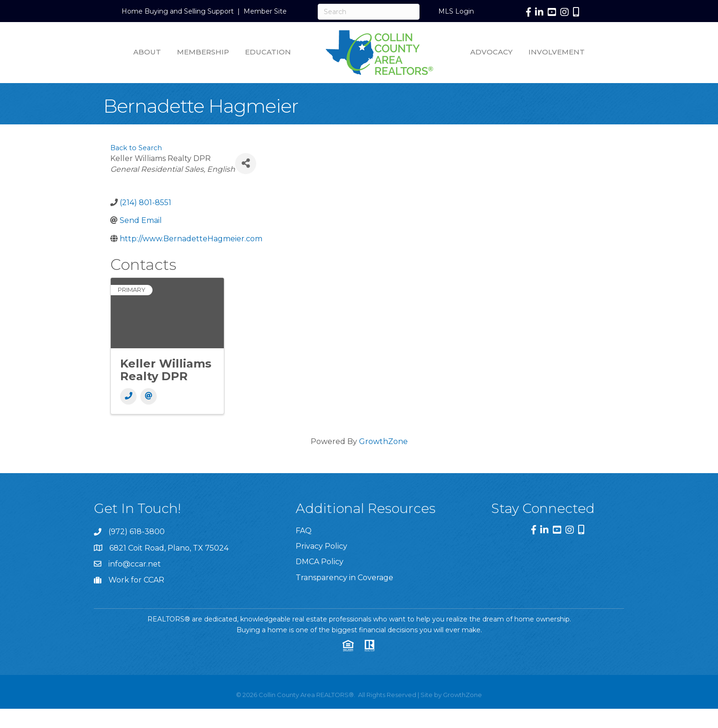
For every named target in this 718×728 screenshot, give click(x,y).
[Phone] (128, 396)
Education (268, 52)
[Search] (369, 12)
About (147, 52)
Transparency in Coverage (344, 578)
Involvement (557, 52)
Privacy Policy (321, 546)
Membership (203, 52)
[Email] (149, 396)
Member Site (265, 11)
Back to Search (136, 148)
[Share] (246, 164)
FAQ (304, 531)
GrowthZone (383, 441)
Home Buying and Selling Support (178, 11)
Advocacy (491, 52)
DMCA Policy (320, 562)
